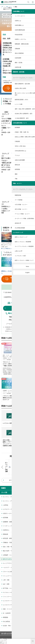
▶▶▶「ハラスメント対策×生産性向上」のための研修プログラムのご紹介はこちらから (17, 271)
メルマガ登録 (15, 642)
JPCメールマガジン (6, 630)
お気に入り (21, 642)
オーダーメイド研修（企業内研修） (13, 625)
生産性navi (9, 642)
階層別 (3, 480)
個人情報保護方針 (22, 630)
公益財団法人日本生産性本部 (9, 2)
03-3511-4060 (20, 317)
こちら (27, 324)
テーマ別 (4, 484)
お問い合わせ (27, 642)
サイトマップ (5, 633)
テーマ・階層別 (3, 642)
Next (33, 463)
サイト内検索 (28, 2)
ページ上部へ (33, 641)
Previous (2, 463)
